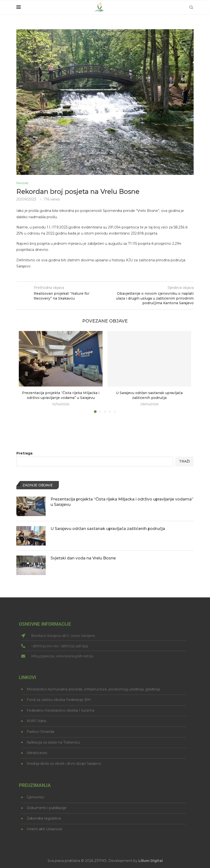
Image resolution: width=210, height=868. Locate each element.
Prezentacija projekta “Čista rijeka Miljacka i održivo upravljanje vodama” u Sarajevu (61, 395)
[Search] (191, 7)
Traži (184, 461)
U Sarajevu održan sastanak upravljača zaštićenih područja (149, 395)
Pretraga (24, 453)
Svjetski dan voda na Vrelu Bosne (83, 558)
